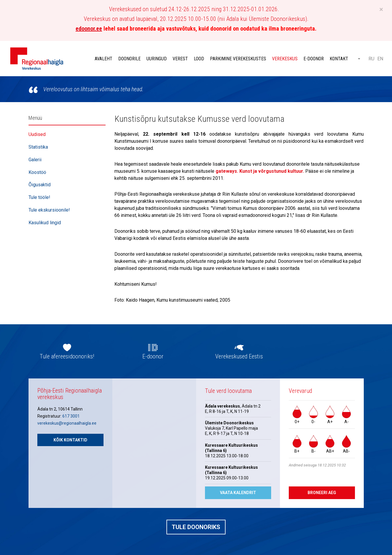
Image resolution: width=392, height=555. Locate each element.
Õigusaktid (40, 185)
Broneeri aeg (322, 493)
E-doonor (314, 59)
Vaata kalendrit (238, 493)
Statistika (38, 147)
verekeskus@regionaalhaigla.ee (67, 423)
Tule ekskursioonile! (49, 210)
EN (380, 59)
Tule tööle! (39, 197)
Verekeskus (285, 59)
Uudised (37, 134)
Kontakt (339, 59)
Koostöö (37, 172)
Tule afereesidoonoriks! (67, 356)
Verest (180, 59)
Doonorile (129, 59)
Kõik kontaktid (70, 440)
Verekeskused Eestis (239, 356)
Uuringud (157, 59)
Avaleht (104, 59)
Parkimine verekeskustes (238, 59)
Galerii (35, 160)
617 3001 (71, 416)
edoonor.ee (89, 29)
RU (371, 59)
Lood (199, 59)
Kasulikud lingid (45, 223)
